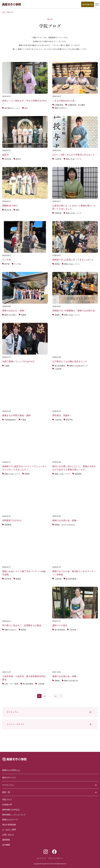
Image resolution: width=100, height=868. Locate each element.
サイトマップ (41, 858)
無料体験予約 (88, 4)
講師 (17, 210)
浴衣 (26, 108)
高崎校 (57, 264)
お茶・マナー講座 (11, 684)
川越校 (7, 366)
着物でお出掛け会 (71, 681)
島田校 (24, 630)
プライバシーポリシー (56, 858)
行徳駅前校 (59, 105)
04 (55, 696)
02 (45, 696)
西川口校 (8, 210)
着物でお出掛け (10, 315)
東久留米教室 (60, 366)
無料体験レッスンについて (14, 815)
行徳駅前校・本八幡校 (76, 105)
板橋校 (18, 579)
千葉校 (24, 420)
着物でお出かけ (61, 108)
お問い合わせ (8, 835)
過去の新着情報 (9, 825)
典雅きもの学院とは (11, 770)
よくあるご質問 (9, 830)
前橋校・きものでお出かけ (65, 525)
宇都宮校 (58, 213)
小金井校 (58, 159)
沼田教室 (8, 525)
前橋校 (24, 315)
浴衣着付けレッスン (12, 108)
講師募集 (6, 840)
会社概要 (6, 845)
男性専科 (69, 420)
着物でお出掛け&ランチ (79, 366)
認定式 (18, 159)
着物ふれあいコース (74, 159)
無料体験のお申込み (11, 810)
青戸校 (7, 264)
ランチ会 (17, 264)
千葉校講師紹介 (10, 420)
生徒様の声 (7, 805)
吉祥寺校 (8, 159)
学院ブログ (7, 799)
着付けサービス (9, 777)
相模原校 (78, 474)
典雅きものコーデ (10, 820)
